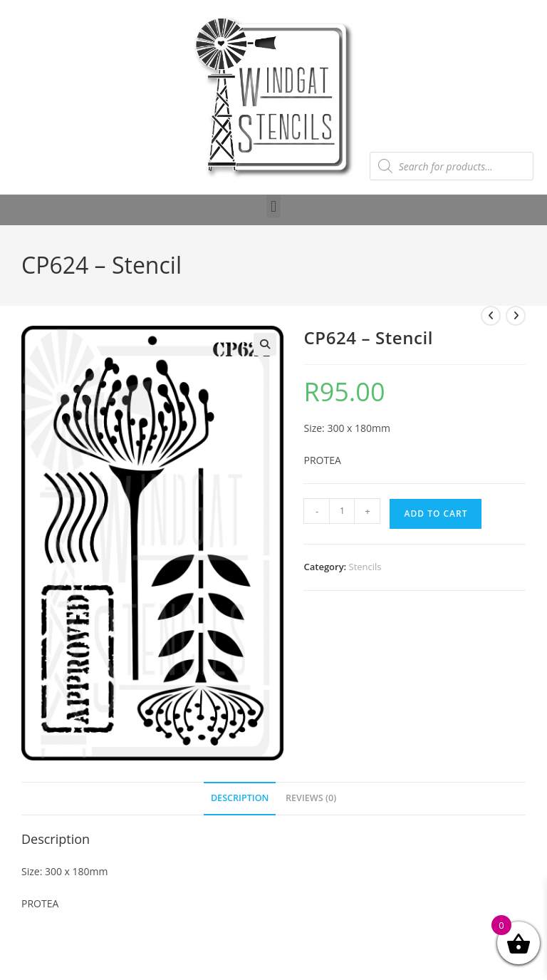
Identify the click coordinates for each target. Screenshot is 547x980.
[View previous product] (491, 316)
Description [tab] (240, 798)
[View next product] (516, 316)
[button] (273, 206)
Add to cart (436, 514)
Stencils (365, 567)
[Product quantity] (342, 511)
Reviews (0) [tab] (311, 798)
